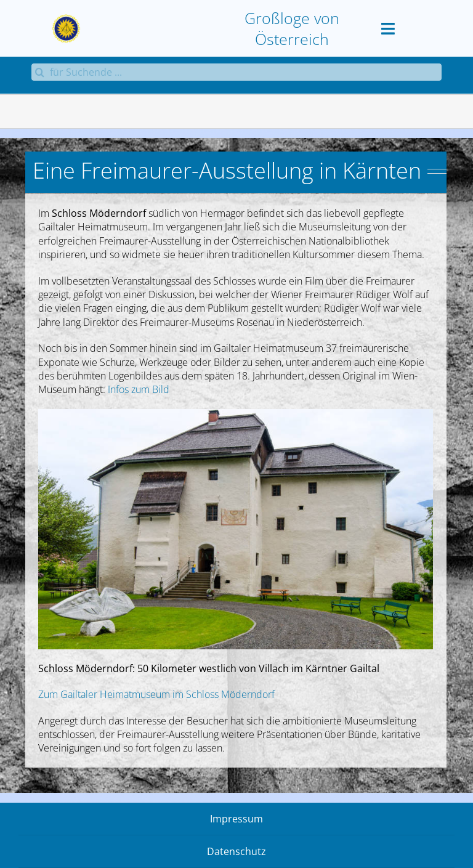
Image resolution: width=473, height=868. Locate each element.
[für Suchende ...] (236, 72)
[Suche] (40, 72)
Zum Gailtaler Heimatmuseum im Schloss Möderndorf (156, 694)
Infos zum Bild (139, 389)
